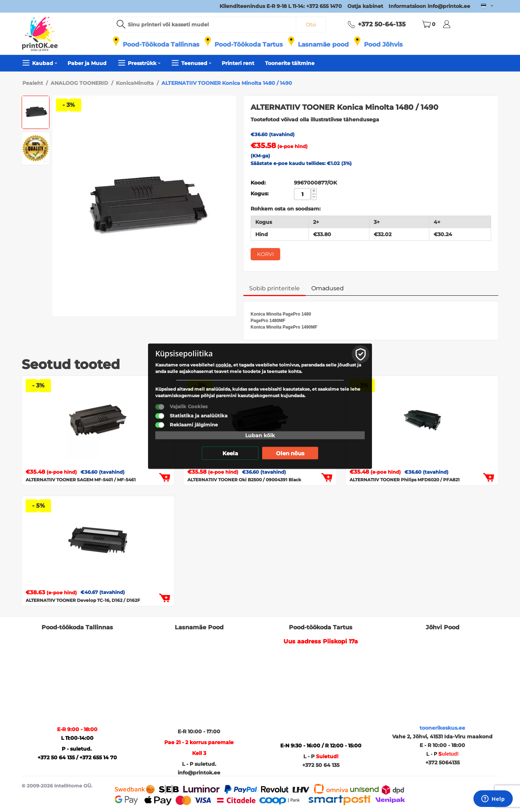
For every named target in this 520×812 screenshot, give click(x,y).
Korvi (265, 254)
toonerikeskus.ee (442, 728)
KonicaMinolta (135, 83)
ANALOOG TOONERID (79, 83)
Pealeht (33, 83)
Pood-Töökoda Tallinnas (161, 44)
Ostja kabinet (365, 6)
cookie (223, 364)
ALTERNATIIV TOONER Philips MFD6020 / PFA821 (405, 480)
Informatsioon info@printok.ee (429, 6)
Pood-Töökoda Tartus (249, 44)
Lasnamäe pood (323, 44)
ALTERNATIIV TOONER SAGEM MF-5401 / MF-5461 (81, 480)
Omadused (328, 288)
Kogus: (260, 194)
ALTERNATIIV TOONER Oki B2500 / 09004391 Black (244, 480)
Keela (230, 453)
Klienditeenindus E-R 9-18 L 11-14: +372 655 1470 (281, 6)
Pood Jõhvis (383, 44)
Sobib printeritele (274, 288)
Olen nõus (290, 453)
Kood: (258, 183)
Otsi (311, 25)
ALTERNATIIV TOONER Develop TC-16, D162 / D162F (83, 600)
